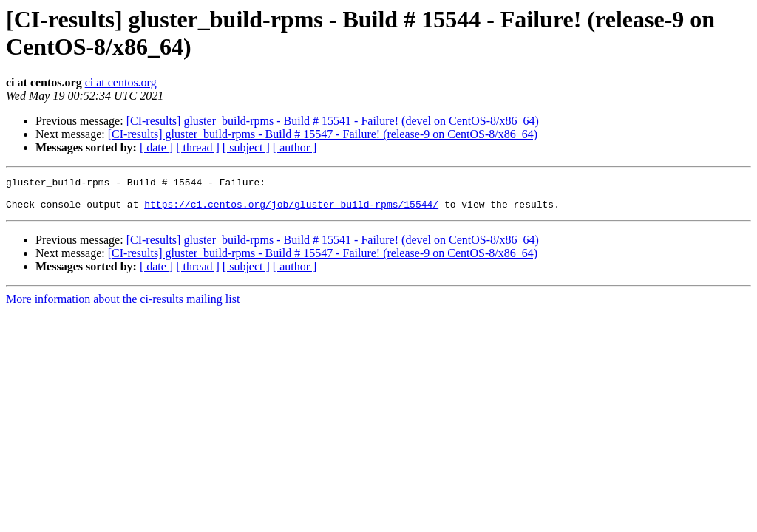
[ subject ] (246, 147)
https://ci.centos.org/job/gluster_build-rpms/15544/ (291, 211)
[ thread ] (198, 147)
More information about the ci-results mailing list (123, 306)
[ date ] (156, 147)
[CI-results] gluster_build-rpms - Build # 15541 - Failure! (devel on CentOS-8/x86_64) (333, 121)
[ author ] (295, 147)
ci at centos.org (121, 82)
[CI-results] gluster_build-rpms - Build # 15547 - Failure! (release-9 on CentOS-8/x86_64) (323, 134)
